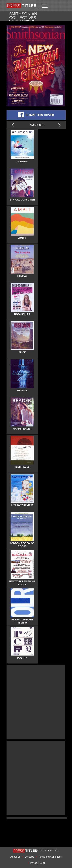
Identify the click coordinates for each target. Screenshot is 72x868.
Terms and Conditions (50, 857)
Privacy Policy (38, 863)
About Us (15, 857)
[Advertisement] (36, 701)
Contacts (29, 857)
